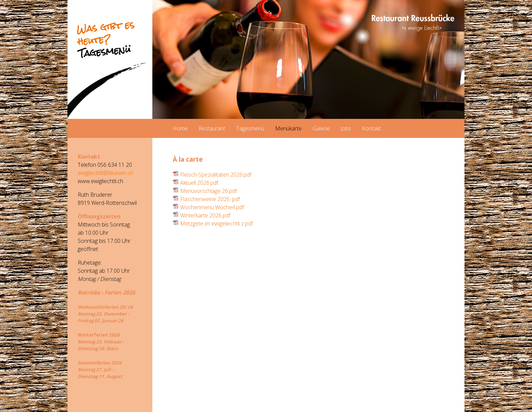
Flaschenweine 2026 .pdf (210, 199)
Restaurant (212, 128)
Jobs (346, 128)
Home (180, 128)
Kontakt (371, 128)
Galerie (321, 128)
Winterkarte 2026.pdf (205, 215)
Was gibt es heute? (106, 39)
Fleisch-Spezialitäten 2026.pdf (216, 175)
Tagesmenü (250, 128)
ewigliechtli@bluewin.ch (106, 173)
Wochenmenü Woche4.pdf (212, 207)
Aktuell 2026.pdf (199, 183)
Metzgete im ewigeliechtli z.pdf (216, 223)
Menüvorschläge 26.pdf (208, 191)
